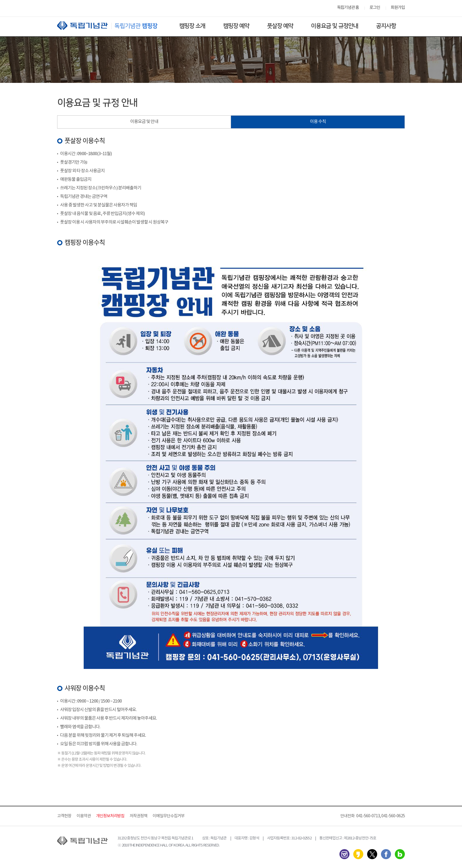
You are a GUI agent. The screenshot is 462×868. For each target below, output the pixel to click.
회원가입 (398, 8)
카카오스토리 (358, 854)
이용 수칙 (318, 122)
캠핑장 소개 (192, 26)
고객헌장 (64, 816)
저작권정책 (138, 816)
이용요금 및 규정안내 (335, 26)
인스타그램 (344, 854)
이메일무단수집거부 (169, 816)
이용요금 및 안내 (144, 122)
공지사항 (386, 26)
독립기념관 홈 (348, 8)
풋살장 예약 (280, 26)
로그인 (375, 8)
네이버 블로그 (400, 854)
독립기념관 (113, 26)
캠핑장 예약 (236, 26)
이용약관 (84, 816)
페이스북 (386, 854)
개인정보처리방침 (110, 816)
